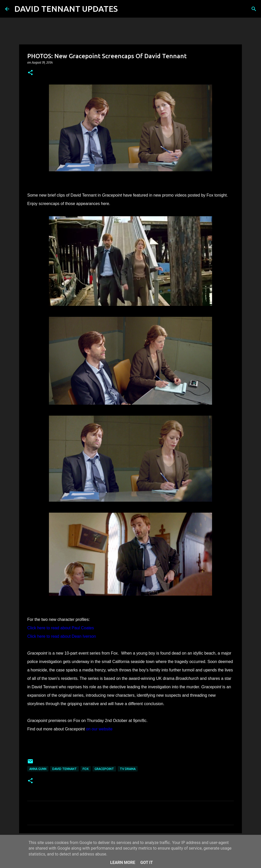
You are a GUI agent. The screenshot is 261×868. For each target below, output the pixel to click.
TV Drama (128, 769)
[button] (30, 73)
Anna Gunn (38, 769)
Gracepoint (104, 769)
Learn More (123, 863)
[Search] (125, 9)
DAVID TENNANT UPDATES (66, 9)
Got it (146, 863)
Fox (86, 769)
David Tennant (64, 769)
